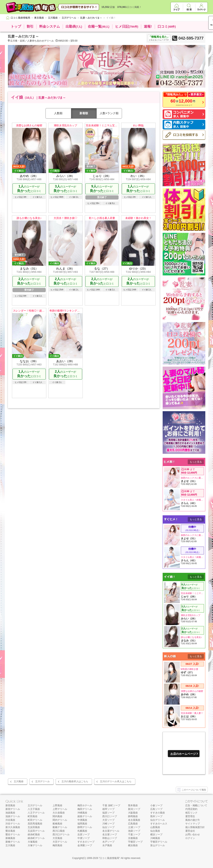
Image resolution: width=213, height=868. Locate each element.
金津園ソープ (85, 845)
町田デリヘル (35, 820)
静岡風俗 (133, 816)
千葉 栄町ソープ (111, 805)
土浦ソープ (134, 827)
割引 (30, 27)
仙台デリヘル (158, 820)
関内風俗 (57, 816)
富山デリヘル (158, 845)
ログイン (190, 838)
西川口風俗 (59, 831)
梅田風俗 (57, 845)
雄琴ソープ (108, 809)
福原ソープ (108, 813)
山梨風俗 (155, 827)
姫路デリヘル (85, 816)
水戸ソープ (108, 842)
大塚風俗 (33, 842)
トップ (16, 27)
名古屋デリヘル (111, 831)
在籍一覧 (99, 27)
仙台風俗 (155, 831)
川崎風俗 (155, 838)
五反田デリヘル (36, 831)
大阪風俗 (133, 813)
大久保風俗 (59, 813)
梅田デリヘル (85, 809)
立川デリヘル (42, 781)
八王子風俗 (34, 809)
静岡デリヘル (85, 827)
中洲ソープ (84, 838)
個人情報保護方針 (195, 827)
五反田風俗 (34, 827)
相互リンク (191, 813)
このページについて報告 (192, 790)
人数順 (58, 113)
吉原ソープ (84, 835)
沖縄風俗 (82, 813)
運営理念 (190, 816)
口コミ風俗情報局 (109, 858)
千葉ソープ (134, 835)
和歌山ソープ (110, 838)
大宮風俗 (57, 838)
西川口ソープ (110, 816)
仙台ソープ (108, 827)
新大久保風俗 (13, 827)
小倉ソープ (156, 805)
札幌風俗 (82, 831)
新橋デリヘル (13, 842)
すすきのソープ (86, 842)
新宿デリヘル (13, 809)
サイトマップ (193, 824)
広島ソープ (156, 809)
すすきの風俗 (158, 813)
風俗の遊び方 (193, 820)
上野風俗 (57, 805)
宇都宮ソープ (135, 842)
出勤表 (74, 27)
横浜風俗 (133, 845)
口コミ (167, 27)
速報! (148, 27)
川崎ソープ (108, 824)
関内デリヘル (60, 820)
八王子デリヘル (36, 813)
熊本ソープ (156, 816)
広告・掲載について (196, 805)
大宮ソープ (108, 820)
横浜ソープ (156, 835)
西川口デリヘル (61, 835)
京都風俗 (133, 838)
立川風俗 (19, 781)
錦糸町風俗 (34, 835)
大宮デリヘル (60, 842)
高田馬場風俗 (35, 824)
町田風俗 (33, 816)
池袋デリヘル (13, 816)
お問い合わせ (193, 835)
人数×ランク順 (109, 113)
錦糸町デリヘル (36, 838)
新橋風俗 (10, 838)
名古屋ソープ (110, 835)
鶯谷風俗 (10, 831)
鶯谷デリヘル (13, 835)
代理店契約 (191, 809)
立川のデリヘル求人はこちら (116, 781)
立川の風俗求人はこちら (75, 781)
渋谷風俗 (10, 820)
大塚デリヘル (35, 845)
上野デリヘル (60, 809)
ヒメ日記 (127, 27)
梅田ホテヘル (85, 805)
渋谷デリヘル (13, 824)
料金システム (50, 27)
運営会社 (190, 831)
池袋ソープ (134, 831)
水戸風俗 (107, 845)
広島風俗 (133, 824)
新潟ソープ (134, 809)
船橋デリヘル (60, 827)
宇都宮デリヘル (159, 842)
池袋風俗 (10, 813)
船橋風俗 (57, 824)
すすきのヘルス (159, 824)
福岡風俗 (82, 824)
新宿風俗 (10, 805)
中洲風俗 (82, 820)
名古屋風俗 (134, 820)
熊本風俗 (133, 805)
